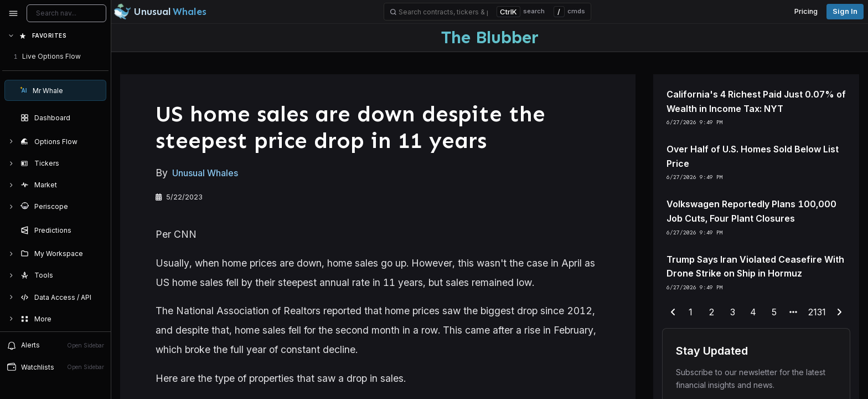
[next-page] (839, 313)
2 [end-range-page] (712, 312)
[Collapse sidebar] (13, 13)
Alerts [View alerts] (55, 345)
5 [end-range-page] (774, 312)
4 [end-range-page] (753, 312)
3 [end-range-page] (733, 312)
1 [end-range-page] (691, 312)
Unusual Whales (205, 173)
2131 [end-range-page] (817, 312)
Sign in (845, 11)
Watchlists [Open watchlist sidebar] (55, 367)
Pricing (806, 11)
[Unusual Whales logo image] (160, 12)
